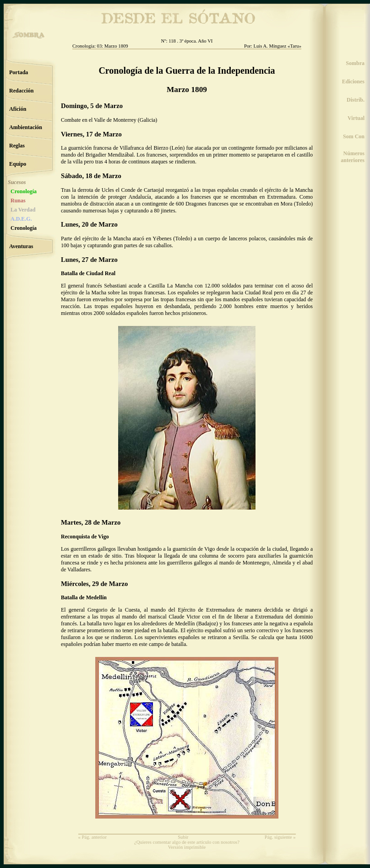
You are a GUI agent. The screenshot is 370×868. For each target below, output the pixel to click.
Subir (183, 837)
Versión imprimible (187, 847)
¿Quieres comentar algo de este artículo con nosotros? (187, 842)
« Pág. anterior (92, 837)
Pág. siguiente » (280, 837)
